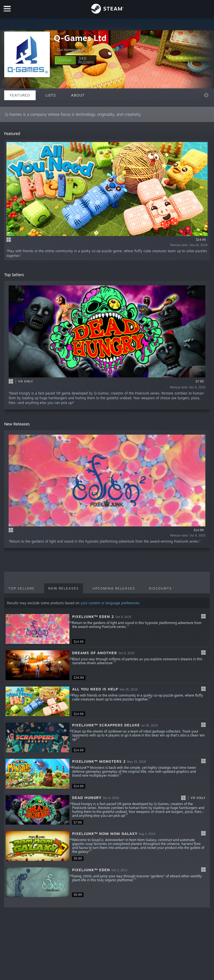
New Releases (64, 588)
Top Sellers (21, 588)
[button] (65, 60)
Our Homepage (71, 50)
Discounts (160, 588)
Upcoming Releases (114, 588)
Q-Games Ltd (80, 38)
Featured (20, 95)
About (78, 95)
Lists (51, 95)
